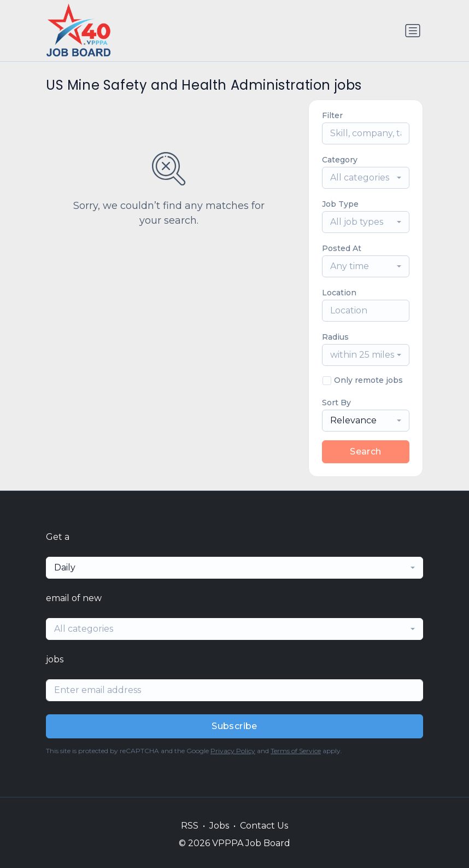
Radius (335, 337)
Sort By (336, 403)
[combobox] (366, 178)
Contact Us (264, 826)
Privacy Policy (233, 751)
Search (365, 452)
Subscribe (234, 726)
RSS (190, 826)
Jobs (219, 826)
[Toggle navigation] (413, 31)
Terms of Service (296, 751)
